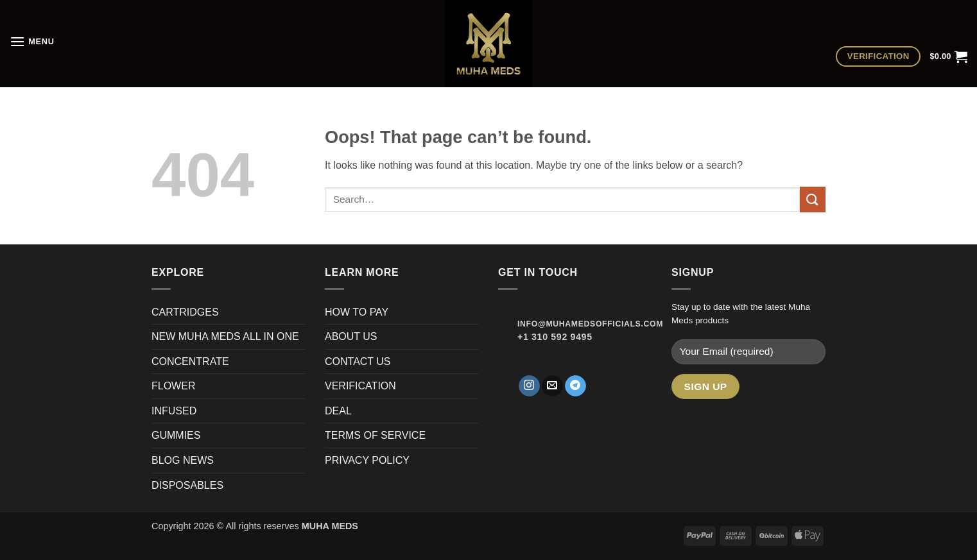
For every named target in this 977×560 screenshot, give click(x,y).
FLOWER (173, 386)
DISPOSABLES (187, 485)
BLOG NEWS (183, 460)
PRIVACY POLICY (367, 460)
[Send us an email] (552, 386)
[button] (32, 41)
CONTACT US (358, 361)
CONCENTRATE (192, 361)
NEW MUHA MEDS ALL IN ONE (225, 336)
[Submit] (813, 199)
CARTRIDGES (185, 312)
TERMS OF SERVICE (375, 435)
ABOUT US (351, 336)
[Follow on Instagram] (529, 386)
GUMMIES (176, 435)
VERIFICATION (360, 386)
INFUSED (174, 411)
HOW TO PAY (357, 312)
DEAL (338, 411)
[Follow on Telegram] (575, 386)
